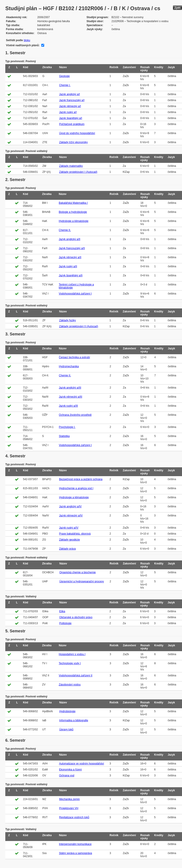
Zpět (177, 8)
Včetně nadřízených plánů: (23, 45)
